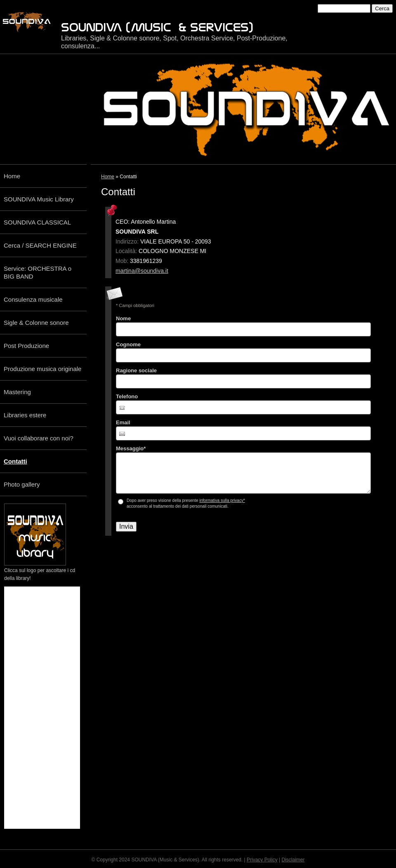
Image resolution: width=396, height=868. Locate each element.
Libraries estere (25, 415)
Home (108, 177)
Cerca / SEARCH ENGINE (40, 245)
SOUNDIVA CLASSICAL (37, 222)
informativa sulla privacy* (222, 500)
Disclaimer (293, 860)
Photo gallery (22, 484)
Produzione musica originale (42, 369)
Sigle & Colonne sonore (36, 323)
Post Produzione (26, 346)
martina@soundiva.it (142, 271)
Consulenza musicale (33, 299)
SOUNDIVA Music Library (39, 199)
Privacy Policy (262, 860)
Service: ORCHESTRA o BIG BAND (38, 272)
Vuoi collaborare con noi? (39, 438)
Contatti (15, 461)
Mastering (17, 392)
